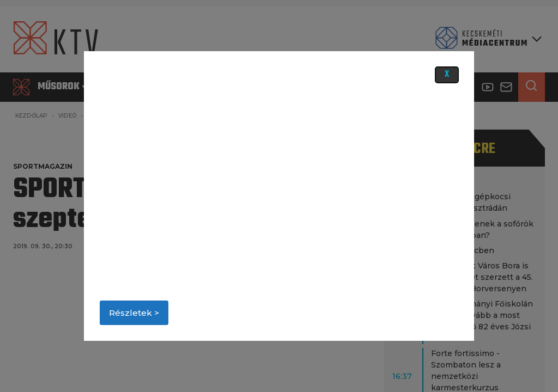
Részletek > (134, 313)
